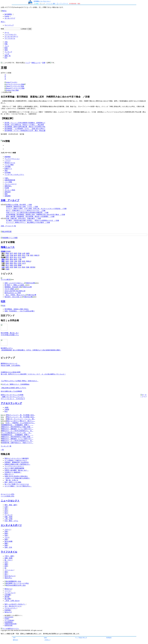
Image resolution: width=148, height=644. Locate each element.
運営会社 (15, 640)
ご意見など (47, 640)
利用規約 (109, 638)
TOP (14, 638)
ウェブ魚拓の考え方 (81, 638)
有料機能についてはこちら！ (42, 1)
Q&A (45, 638)
